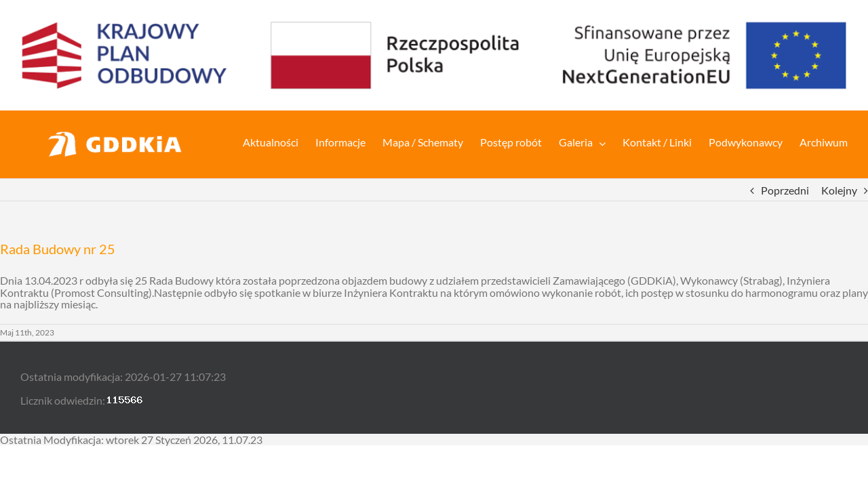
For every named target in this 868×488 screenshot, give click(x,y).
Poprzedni (785, 190)
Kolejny (839, 190)
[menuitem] (257, 141)
